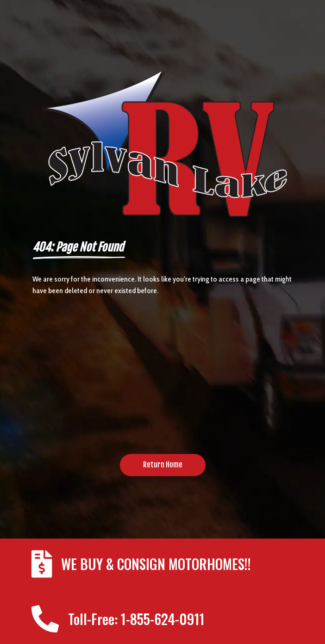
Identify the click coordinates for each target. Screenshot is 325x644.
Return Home (163, 465)
